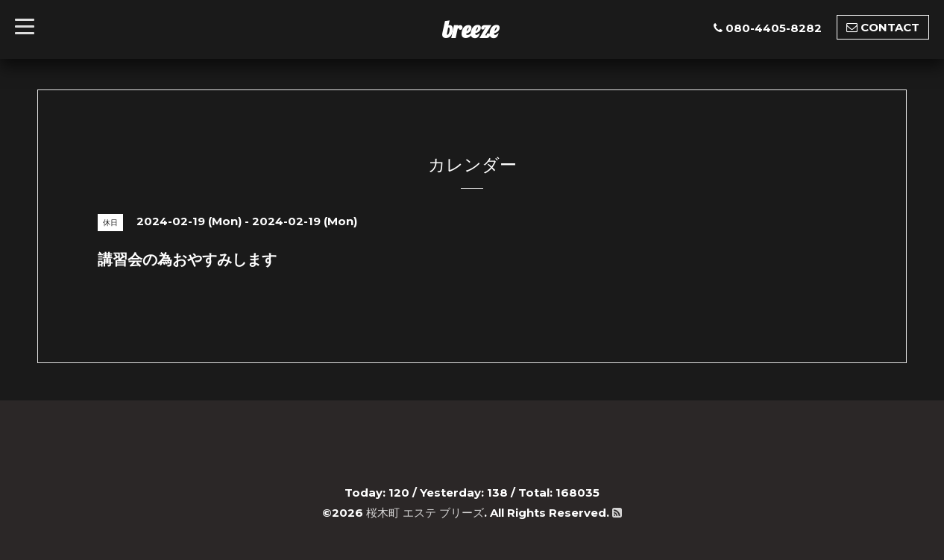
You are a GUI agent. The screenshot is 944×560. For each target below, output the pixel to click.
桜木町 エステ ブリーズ (425, 513)
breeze (471, 29)
